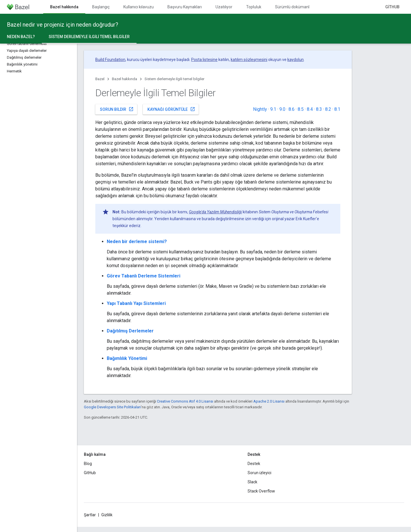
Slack (252, 482)
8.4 (310, 109)
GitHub (392, 7)
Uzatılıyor (224, 7)
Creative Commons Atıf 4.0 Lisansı (185, 401)
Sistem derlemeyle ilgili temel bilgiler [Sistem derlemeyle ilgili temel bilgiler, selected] (89, 37)
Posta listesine (204, 60)
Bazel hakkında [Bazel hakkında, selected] (64, 7)
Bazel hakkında (125, 79)
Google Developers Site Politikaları (112, 407)
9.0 (282, 109)
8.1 (337, 109)
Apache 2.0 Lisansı (269, 401)
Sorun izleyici (259, 473)
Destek (254, 464)
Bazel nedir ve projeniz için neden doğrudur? (63, 25)
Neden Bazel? (21, 37)
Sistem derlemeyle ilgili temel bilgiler (174, 79)
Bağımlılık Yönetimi (127, 358)
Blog (88, 464)
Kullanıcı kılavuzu (139, 7)
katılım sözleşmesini (249, 60)
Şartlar (90, 515)
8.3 (319, 109)
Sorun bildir (117, 109)
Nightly (260, 109)
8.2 (328, 109)
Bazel (100, 79)
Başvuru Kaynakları (185, 7)
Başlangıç (101, 7)
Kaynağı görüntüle (171, 109)
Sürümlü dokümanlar (294, 7)
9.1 (273, 109)
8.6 (292, 109)
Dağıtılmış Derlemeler (130, 331)
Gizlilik (107, 515)
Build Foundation (110, 60)
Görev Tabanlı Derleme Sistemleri (144, 276)
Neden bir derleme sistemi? (137, 242)
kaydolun (296, 60)
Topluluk (254, 7)
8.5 (301, 109)
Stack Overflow (261, 491)
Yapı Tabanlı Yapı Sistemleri (136, 303)
